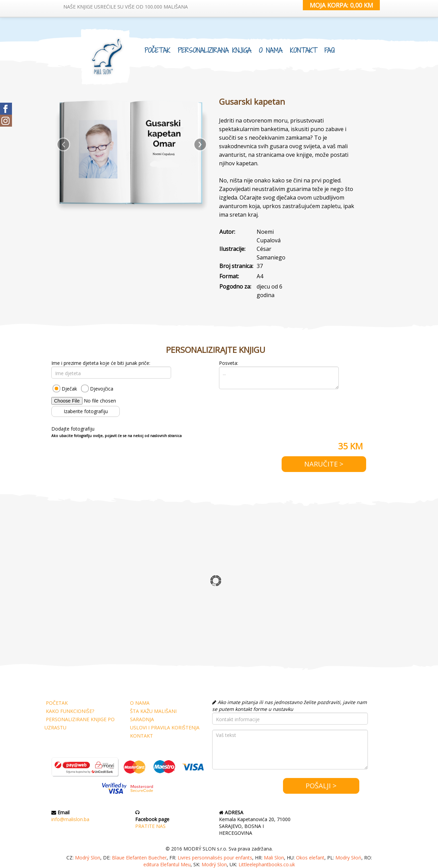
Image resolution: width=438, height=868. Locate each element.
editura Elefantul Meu (167, 864)
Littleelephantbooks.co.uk (267, 864)
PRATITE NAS (150, 826)
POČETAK (157, 50)
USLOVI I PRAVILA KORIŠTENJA (165, 727)
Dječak (69, 389)
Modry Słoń (348, 858)
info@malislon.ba (70, 819)
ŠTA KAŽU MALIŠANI (153, 711)
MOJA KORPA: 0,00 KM (341, 5)
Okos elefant (310, 858)
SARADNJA (142, 719)
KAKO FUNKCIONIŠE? (70, 711)
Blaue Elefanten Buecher (139, 858)
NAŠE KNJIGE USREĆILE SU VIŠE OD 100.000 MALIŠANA (126, 7)
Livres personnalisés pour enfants (215, 858)
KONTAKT (303, 50)
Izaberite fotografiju (86, 411)
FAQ (330, 50)
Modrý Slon (88, 858)
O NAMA (270, 50)
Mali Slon (274, 858)
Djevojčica (102, 389)
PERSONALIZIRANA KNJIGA (214, 50)
